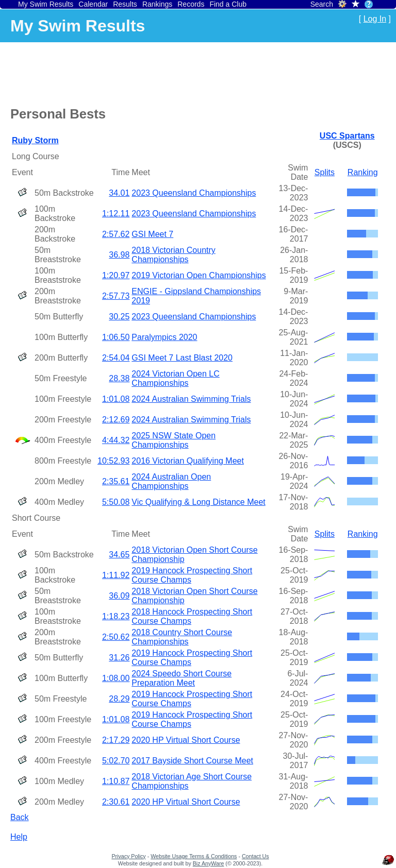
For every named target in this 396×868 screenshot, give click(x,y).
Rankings (157, 4)
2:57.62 (116, 234)
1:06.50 (116, 337)
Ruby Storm (35, 140)
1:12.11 (116, 214)
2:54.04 (116, 358)
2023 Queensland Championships (194, 193)
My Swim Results (46, 4)
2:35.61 (116, 481)
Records (191, 4)
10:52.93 (113, 461)
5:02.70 (116, 761)
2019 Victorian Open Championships (199, 275)
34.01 (119, 193)
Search (322, 4)
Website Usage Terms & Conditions (194, 856)
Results (125, 4)
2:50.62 (116, 637)
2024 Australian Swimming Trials (191, 399)
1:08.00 (116, 678)
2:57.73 (116, 296)
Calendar (93, 4)
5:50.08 (116, 502)
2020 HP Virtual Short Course (186, 740)
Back (20, 817)
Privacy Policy (128, 856)
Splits (325, 172)
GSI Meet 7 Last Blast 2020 (182, 358)
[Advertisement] (198, 73)
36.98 (119, 255)
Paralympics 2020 (164, 337)
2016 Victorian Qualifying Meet (188, 461)
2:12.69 (116, 420)
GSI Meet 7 (152, 234)
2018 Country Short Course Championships (182, 637)
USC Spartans (347, 136)
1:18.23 (116, 616)
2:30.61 (116, 802)
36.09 (119, 596)
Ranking (363, 172)
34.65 (119, 555)
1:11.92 (116, 575)
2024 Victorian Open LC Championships (175, 378)
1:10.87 (116, 781)
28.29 (119, 699)
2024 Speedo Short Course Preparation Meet (181, 678)
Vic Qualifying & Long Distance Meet (198, 502)
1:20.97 (116, 275)
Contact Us (255, 856)
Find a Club (228, 4)
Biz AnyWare (209, 863)
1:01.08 (116, 399)
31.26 (119, 658)
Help (19, 837)
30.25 (119, 317)
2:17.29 (116, 740)
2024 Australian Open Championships (171, 481)
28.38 (119, 378)
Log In (375, 19)
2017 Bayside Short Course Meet (192, 761)
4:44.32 (116, 440)
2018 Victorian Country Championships (173, 255)
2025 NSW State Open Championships (174, 440)
